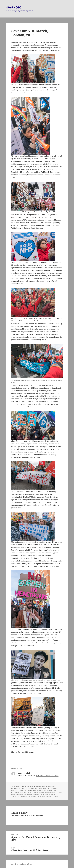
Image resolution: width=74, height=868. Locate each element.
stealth (14, 796)
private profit (22, 794)
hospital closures (30, 790)
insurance (40, 790)
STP (18, 796)
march (51, 790)
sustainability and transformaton (30, 796)
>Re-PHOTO (14, 7)
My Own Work (40, 786)
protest (38, 794)
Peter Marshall (28, 786)
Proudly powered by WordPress (22, 864)
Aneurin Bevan (16, 788)
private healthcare (50, 792)
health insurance (44, 788)
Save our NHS (55, 794)
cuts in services (27, 788)
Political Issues (50, 786)
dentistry (35, 788)
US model (55, 796)
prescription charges (37, 792)
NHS (56, 790)
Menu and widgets (66, 11)
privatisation (31, 794)
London (46, 790)
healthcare (54, 788)
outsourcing (15, 792)
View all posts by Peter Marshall (46, 775)
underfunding (46, 796)
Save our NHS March (26, 752)
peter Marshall (25, 792)
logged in (25, 815)
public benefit (45, 794)
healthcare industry (18, 790)
